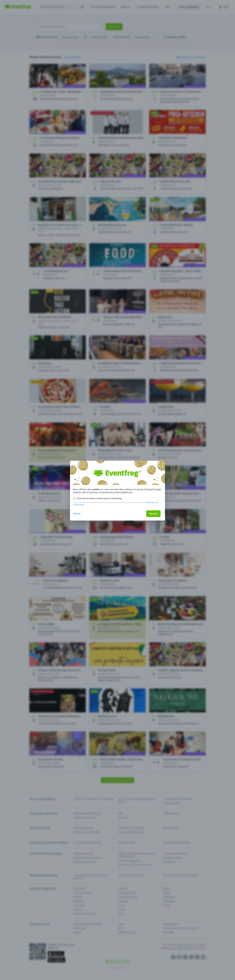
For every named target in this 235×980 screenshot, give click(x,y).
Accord (153, 514)
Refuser (77, 514)
